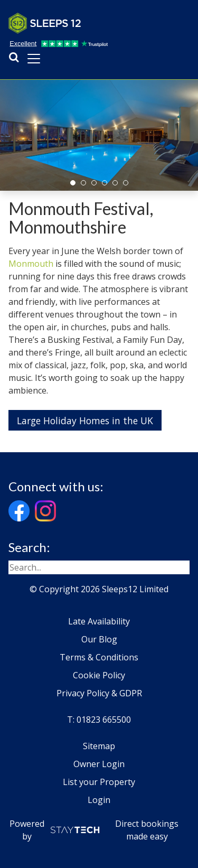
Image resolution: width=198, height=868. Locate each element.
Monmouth (31, 264)
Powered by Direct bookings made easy (94, 830)
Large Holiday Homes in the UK (85, 421)
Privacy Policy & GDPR (99, 693)
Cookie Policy (99, 675)
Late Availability (99, 621)
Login (99, 800)
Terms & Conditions (99, 657)
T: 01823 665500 (99, 720)
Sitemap (99, 746)
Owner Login (99, 764)
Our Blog (99, 639)
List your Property (99, 782)
